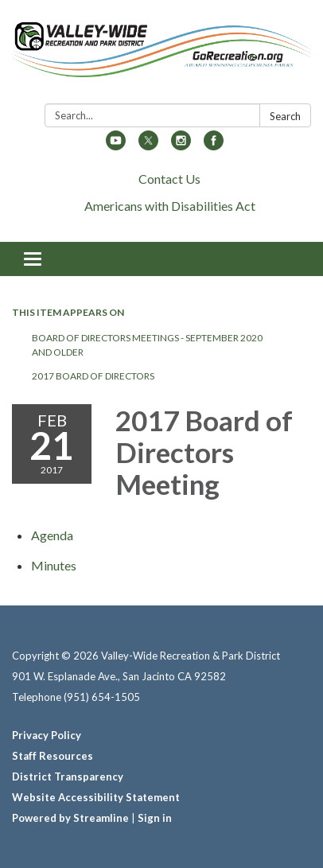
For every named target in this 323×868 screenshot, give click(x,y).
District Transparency (68, 777)
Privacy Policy (47, 735)
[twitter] (148, 145)
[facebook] (214, 145)
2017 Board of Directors (93, 376)
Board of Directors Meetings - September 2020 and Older (147, 345)
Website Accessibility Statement (96, 797)
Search (285, 116)
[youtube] (116, 145)
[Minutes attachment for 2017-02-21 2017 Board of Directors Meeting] (54, 565)
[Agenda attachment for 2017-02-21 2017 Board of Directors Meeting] (52, 535)
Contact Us (169, 179)
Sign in (155, 818)
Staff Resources (53, 756)
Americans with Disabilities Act (170, 206)
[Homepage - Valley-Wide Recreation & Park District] (161, 55)
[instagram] (181, 145)
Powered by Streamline (70, 818)
